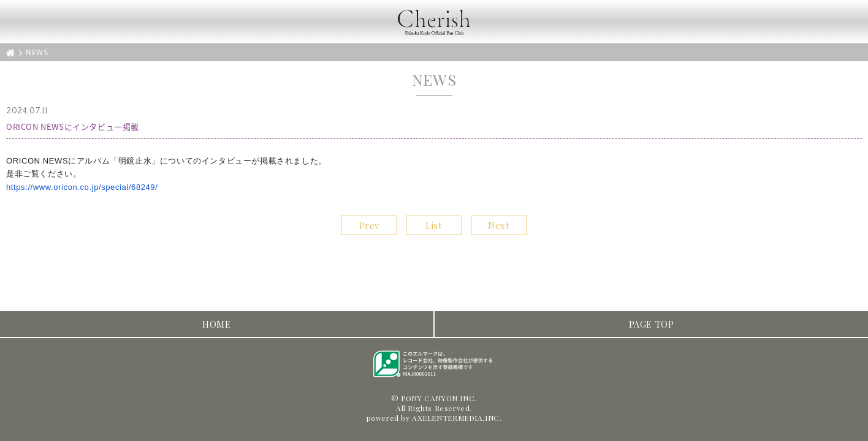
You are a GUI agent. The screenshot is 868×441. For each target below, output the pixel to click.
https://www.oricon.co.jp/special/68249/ (82, 187)
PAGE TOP (652, 324)
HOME (216, 324)
